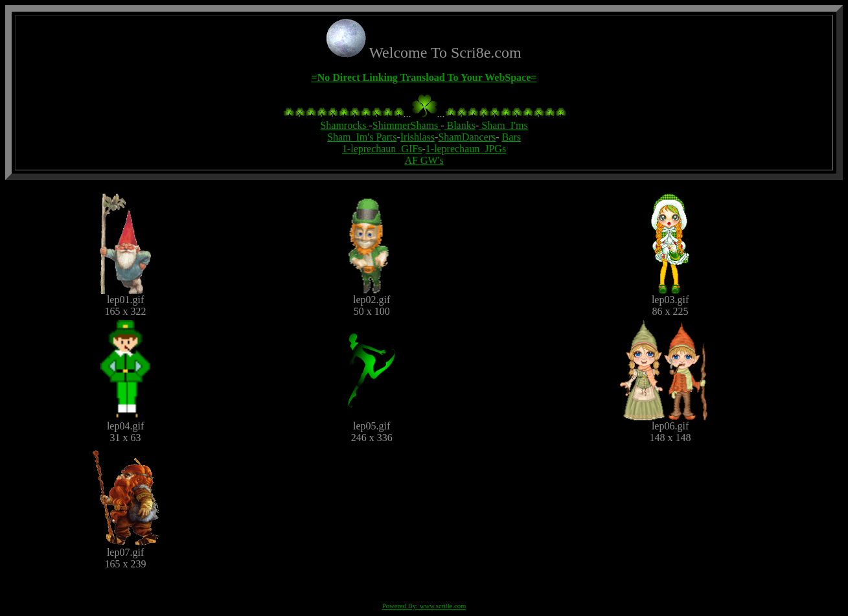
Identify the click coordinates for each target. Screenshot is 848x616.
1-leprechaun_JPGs (466, 149)
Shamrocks (344, 125)
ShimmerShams (407, 125)
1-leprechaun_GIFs (382, 149)
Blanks (460, 125)
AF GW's (424, 160)
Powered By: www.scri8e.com (424, 606)
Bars (511, 137)
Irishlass (418, 137)
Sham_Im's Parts (362, 137)
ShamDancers (467, 137)
